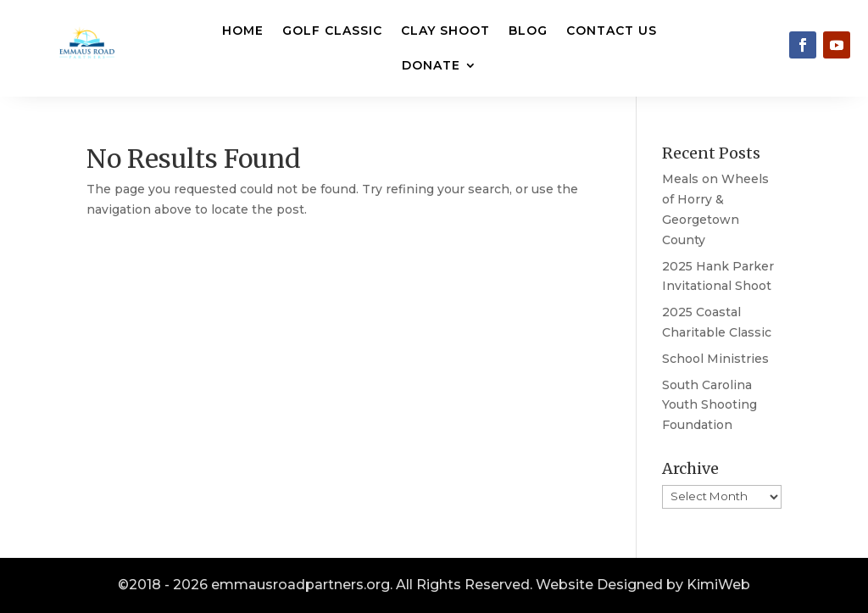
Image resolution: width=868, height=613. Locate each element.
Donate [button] (431, 65)
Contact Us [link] (612, 31)
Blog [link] (528, 31)
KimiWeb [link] (718, 585)
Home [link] (243, 31)
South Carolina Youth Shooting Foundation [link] (709, 405)
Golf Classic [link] (332, 31)
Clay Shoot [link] (445, 31)
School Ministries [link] (715, 359)
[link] (803, 45)
